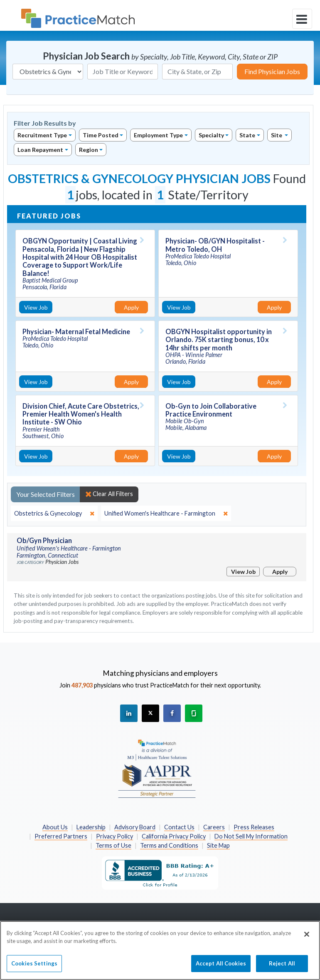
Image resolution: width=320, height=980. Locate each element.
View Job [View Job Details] (36, 307)
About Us (55, 827)
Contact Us (179, 827)
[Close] (307, 939)
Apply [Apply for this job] (131, 307)
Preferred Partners (61, 836)
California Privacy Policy (174, 836)
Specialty (211, 135)
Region (89, 150)
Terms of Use (113, 845)
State (247, 135)
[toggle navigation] (302, 19)
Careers (214, 827)
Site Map (218, 845)
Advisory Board (135, 827)
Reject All (282, 968)
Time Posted (101, 135)
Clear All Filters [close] (109, 494)
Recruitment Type (42, 135)
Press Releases (254, 827)
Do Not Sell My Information (251, 836)
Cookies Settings (34, 968)
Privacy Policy (114, 836)
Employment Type (158, 135)
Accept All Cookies (221, 968)
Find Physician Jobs (272, 71)
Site (277, 135)
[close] (54, 514)
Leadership (91, 827)
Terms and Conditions (169, 845)
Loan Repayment (40, 150)
